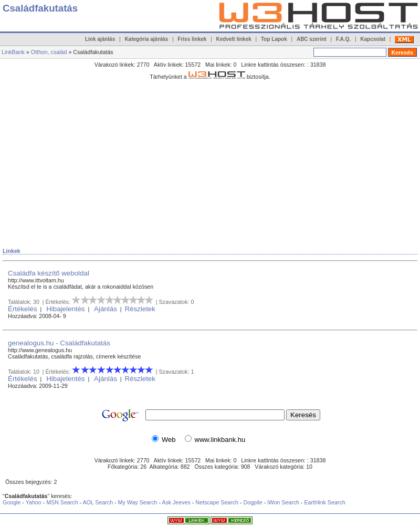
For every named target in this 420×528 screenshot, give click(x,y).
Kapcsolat (373, 39)
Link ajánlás (100, 39)
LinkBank (13, 52)
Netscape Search (217, 502)
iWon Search (284, 502)
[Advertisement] (125, 157)
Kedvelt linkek (234, 39)
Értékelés (23, 309)
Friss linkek (192, 39)
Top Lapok (274, 39)
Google (12, 502)
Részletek (140, 309)
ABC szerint (312, 39)
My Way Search (138, 502)
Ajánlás (106, 309)
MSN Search (62, 502)
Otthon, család (49, 52)
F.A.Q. (343, 39)
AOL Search (98, 502)
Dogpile (253, 502)
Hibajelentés (65, 309)
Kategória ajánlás (146, 39)
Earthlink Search (324, 502)
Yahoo (34, 502)
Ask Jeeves (176, 502)
